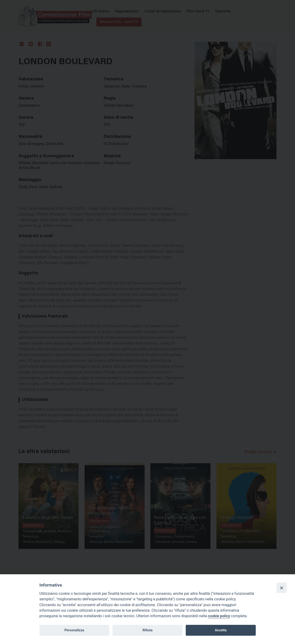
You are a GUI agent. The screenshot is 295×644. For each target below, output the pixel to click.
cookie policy (219, 616)
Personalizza (74, 630)
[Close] (282, 588)
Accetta (221, 630)
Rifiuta (147, 630)
